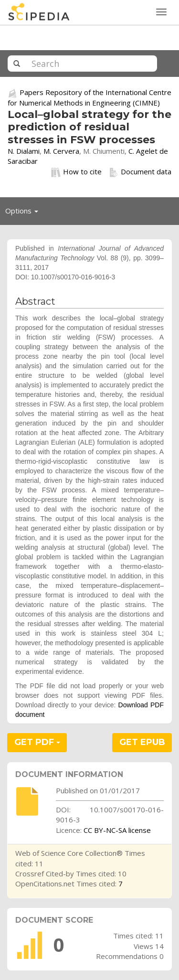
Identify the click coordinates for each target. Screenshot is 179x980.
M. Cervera (61, 151)
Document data (140, 172)
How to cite (76, 172)
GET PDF (37, 742)
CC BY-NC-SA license (117, 830)
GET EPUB (142, 742)
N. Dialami (24, 151)
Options (24, 213)
